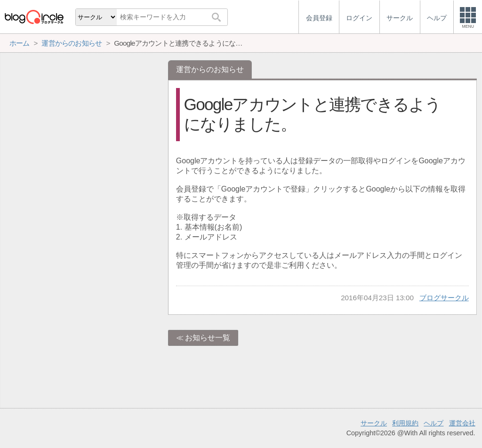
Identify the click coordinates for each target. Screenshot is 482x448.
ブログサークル (444, 298)
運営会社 (462, 423)
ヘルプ (434, 423)
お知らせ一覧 (208, 338)
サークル (374, 423)
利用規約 (405, 423)
